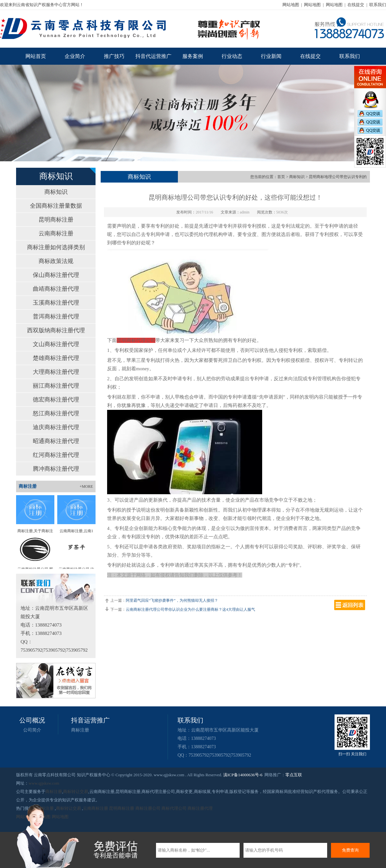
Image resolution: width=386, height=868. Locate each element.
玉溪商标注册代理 (56, 303)
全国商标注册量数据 (56, 206)
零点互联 (294, 775)
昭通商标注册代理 (56, 441)
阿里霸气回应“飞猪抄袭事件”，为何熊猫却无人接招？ (172, 600)
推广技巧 (114, 56)
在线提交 (356, 5)
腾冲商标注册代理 (56, 469)
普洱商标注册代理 (56, 316)
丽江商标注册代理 (56, 386)
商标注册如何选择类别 (56, 247)
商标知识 (56, 192)
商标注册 (80, 730)
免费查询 (350, 850)
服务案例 (193, 56)
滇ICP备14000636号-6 (243, 775)
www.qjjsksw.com (44, 783)
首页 (281, 177)
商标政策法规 (56, 261)
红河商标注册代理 (56, 455)
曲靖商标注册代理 (56, 289)
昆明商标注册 (56, 220)
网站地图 (291, 5)
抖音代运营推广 (153, 56)
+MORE (86, 486)
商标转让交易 (76, 792)
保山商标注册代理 (56, 275)
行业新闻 (271, 56)
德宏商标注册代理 (56, 400)
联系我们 (378, 5)
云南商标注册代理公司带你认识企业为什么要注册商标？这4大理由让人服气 (190, 609)
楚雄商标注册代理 (56, 358)
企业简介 (75, 56)
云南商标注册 (56, 233)
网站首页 (36, 56)
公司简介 (32, 730)
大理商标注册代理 (56, 372)
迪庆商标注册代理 (56, 427)
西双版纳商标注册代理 (56, 330)
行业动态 (232, 56)
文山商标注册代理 (56, 344)
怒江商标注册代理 (56, 413)
